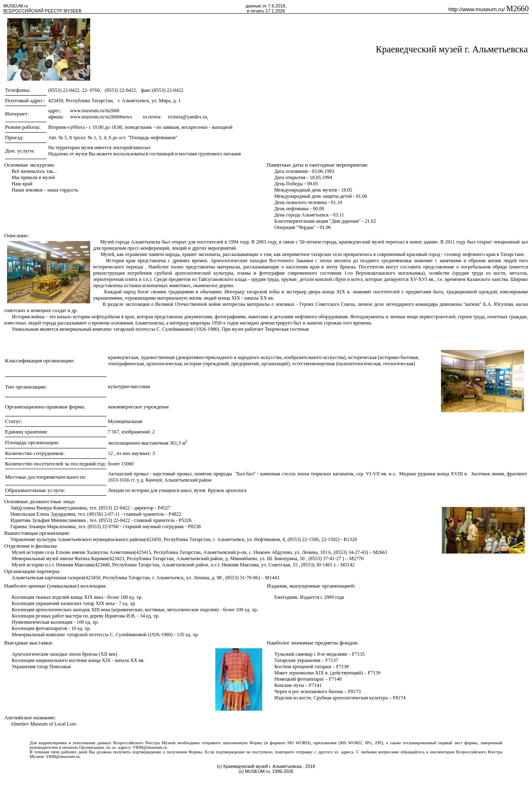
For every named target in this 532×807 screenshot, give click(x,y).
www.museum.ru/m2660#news (101, 117)
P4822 (175, 514)
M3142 (348, 565)
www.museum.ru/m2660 (95, 111)
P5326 (185, 520)
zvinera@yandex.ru (187, 117)
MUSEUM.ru (16, 6)
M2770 (356, 559)
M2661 (381, 552)
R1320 (350, 539)
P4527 (164, 508)
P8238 (194, 527)
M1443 (272, 578)
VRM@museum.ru (150, 747)
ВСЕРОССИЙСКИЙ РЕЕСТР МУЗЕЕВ (42, 11)
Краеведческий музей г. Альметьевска (452, 49)
